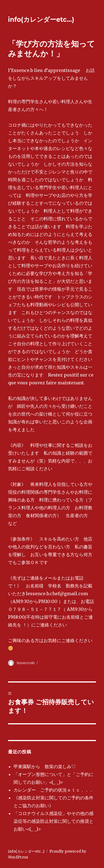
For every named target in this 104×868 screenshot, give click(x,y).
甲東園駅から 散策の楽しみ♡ (45, 766)
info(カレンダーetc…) (41, 20)
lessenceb (26, 663)
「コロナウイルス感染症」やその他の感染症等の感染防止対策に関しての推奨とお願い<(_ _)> (54, 821)
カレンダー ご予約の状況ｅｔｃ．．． (54, 790)
